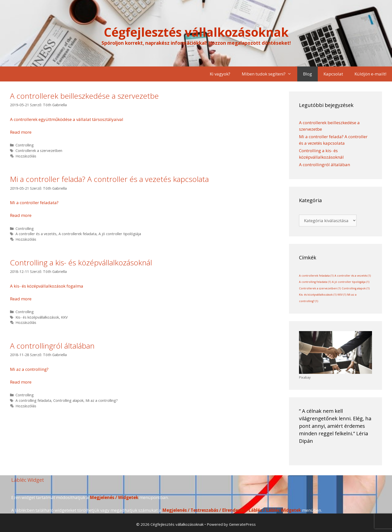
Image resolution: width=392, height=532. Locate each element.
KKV (64, 317)
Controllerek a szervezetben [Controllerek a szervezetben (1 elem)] (320, 288)
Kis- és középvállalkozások (37, 317)
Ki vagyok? (220, 74)
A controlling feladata (33, 400)
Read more (21, 132)
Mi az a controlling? (102, 400)
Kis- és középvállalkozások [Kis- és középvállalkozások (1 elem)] (318, 295)
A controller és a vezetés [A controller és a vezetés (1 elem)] (353, 276)
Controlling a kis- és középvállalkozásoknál (81, 263)
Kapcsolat (333, 74)
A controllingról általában (52, 346)
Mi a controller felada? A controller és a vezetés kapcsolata (109, 179)
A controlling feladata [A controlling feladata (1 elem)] (315, 282)
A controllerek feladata (77, 234)
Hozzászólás (26, 156)
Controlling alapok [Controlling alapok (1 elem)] (356, 288)
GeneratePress (242, 524)
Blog (307, 74)
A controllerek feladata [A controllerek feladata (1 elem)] (316, 276)
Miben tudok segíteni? (269, 74)
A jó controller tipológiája (120, 234)
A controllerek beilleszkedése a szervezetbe (84, 96)
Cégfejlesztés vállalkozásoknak (196, 32)
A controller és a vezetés (36, 234)
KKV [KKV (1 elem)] (342, 295)
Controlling (25, 145)
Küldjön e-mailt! (370, 74)
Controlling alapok (68, 400)
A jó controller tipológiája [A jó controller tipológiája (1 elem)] (351, 282)
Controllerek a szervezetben (39, 151)
